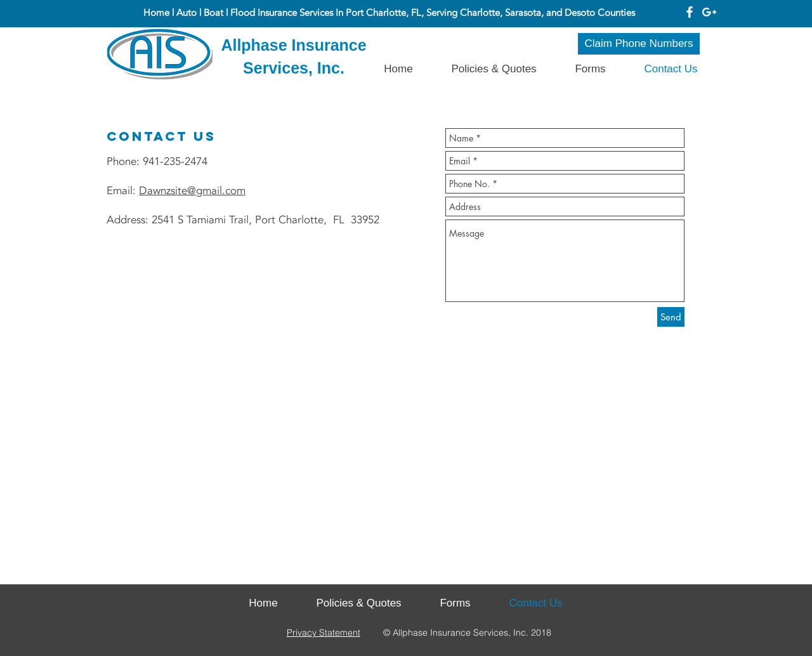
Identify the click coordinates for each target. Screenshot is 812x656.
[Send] (671, 317)
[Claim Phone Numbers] (639, 44)
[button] (590, 69)
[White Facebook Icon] (690, 12)
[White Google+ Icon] (709, 12)
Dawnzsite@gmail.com (192, 191)
